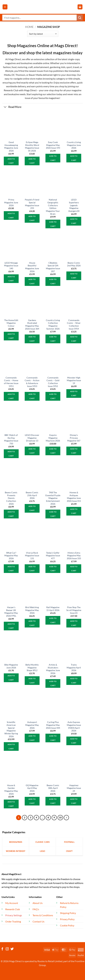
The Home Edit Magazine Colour (11, 323)
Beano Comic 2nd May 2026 (74, 264)
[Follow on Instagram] (7, 949)
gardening (55, 67)
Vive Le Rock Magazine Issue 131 (32, 556)
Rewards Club (11, 90)
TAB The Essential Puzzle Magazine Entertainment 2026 (53, 498)
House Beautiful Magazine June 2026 (32, 267)
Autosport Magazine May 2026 (32, 725)
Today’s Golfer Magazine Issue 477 (53, 556)
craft (30, 67)
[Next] (66, 818)
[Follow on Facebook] (2, 949)
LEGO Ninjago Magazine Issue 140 (11, 266)
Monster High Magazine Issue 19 (74, 380)
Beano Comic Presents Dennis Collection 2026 (11, 498)
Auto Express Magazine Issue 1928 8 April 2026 (74, 726)
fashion (7, 67)
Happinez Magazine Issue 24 (74, 788)
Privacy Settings (14, 915)
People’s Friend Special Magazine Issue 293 (32, 204)
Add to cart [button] (11, 161)
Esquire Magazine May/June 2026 (53, 438)
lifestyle (9, 71)
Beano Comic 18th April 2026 (53, 788)
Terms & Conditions (43, 915)
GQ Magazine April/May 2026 (32, 788)
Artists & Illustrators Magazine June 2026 (53, 669)
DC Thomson (18, 75)
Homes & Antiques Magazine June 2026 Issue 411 (74, 497)
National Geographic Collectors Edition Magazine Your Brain (53, 207)
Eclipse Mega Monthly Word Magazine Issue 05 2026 (32, 146)
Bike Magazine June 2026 (11, 666)
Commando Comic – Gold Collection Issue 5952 (53, 382)
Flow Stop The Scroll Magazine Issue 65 (74, 610)
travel (76, 67)
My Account (12, 903)
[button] (5, 7)
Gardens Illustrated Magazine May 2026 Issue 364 (32, 324)
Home (29, 27)
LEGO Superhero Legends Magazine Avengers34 (74, 205)
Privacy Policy (67, 919)
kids (63, 67)
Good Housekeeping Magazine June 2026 (11, 146)
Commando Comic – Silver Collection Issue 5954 (74, 324)
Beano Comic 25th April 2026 (32, 495)
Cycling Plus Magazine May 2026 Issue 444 (53, 725)
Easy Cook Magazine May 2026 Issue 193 (53, 145)
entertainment (41, 67)
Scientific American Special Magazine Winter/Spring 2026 (11, 729)
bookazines (27, 63)
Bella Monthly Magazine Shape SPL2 (32, 667)
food (14, 67)
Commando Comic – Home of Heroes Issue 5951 (11, 382)
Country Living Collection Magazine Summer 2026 (53, 324)
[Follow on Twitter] (12, 949)
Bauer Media (36, 75)
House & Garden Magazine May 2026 (11, 789)
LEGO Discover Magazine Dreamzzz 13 (32, 438)
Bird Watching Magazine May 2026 (32, 610)
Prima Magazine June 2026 (11, 202)
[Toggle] (5, 107)
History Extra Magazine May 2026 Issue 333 (74, 556)
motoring (22, 67)
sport (69, 67)
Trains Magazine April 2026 (74, 667)
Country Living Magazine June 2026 (74, 145)
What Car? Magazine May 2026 (11, 556)
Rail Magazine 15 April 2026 (53, 609)
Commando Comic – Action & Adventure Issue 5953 (32, 382)
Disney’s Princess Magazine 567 (74, 438)
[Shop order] (43, 34)
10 (60, 817)
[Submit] (80, 17)
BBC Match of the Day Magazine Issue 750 (11, 439)
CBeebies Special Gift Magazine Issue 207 (53, 267)
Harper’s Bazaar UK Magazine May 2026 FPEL (11, 611)
